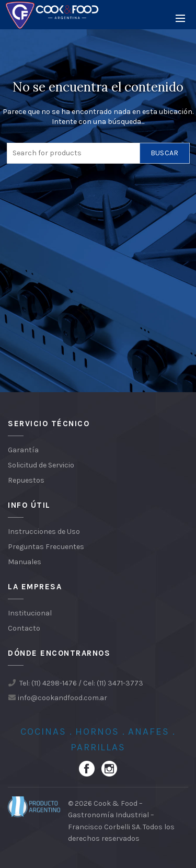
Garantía (23, 450)
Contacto (24, 628)
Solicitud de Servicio (41, 465)
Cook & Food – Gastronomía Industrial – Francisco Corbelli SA (111, 815)
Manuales (25, 562)
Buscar (165, 153)
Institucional (30, 613)
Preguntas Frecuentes (46, 547)
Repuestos (26, 480)
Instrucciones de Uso (44, 532)
